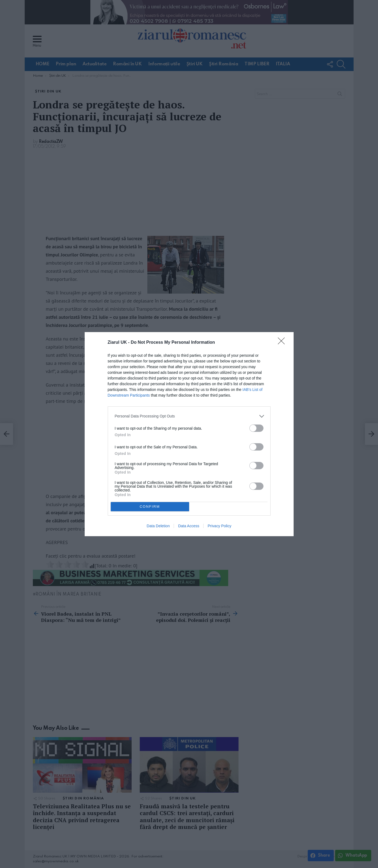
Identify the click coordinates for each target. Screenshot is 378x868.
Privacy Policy (219, 526)
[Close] (283, 343)
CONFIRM (150, 507)
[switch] (256, 428)
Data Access (189, 526)
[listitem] (189, 416)
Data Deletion (158, 526)
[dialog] (189, 434)
